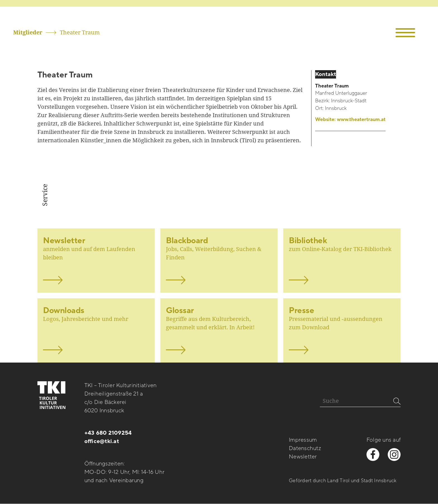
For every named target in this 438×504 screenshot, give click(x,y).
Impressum (303, 440)
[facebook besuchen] (373, 455)
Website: (350, 120)
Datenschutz (305, 448)
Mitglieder (28, 32)
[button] (405, 33)
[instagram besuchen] (394, 455)
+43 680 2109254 (108, 433)
